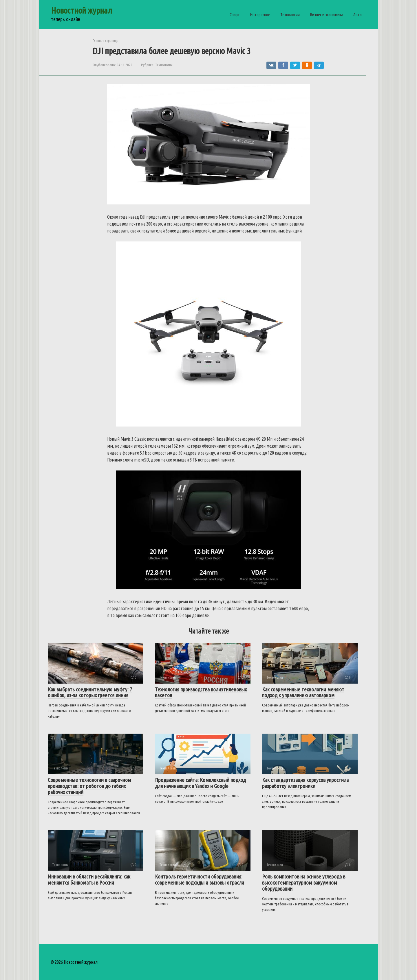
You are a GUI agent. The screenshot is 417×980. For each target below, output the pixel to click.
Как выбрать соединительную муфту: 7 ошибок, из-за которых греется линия (90, 692)
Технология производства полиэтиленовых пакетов (201, 692)
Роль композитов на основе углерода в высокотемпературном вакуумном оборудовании (304, 883)
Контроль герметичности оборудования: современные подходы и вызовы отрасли (200, 880)
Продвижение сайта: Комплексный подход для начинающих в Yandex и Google (200, 783)
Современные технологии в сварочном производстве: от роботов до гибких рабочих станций (89, 786)
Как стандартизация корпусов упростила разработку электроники (305, 783)
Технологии (290, 15)
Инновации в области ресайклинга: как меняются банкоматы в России (89, 880)
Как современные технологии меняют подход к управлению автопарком (303, 692)
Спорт (235, 15)
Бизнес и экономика (327, 15)
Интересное (260, 15)
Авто (357, 15)
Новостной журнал (82, 10)
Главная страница (106, 40)
